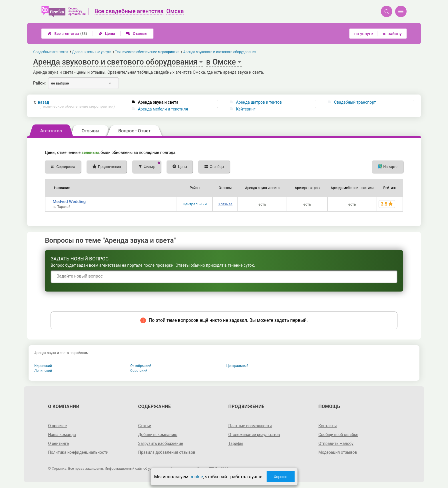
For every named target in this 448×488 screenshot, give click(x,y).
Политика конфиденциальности (78, 452)
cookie (196, 477)
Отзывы (137, 34)
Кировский (43, 366)
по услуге (364, 34)
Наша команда (62, 435)
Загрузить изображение (161, 443)
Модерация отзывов (338, 452)
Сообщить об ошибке (338, 435)
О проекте (57, 426)
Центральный (195, 204)
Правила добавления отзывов (167, 452)
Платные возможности (250, 426)
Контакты (327, 426)
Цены (107, 34)
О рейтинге (58, 443)
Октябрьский (141, 366)
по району (391, 34)
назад (76, 104)
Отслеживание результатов (254, 435)
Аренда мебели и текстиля (163, 109)
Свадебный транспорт (355, 102)
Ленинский (43, 371)
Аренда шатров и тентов (259, 102)
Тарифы (236, 443)
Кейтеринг (246, 109)
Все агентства (67, 34)
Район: (39, 83)
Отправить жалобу (336, 443)
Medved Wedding (69, 202)
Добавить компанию (158, 435)
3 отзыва (225, 204)
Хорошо (281, 477)
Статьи (145, 426)
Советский (139, 371)
